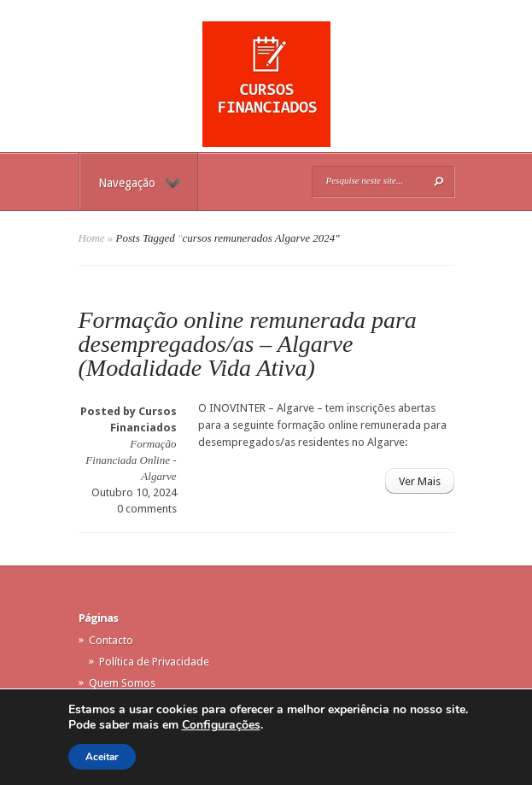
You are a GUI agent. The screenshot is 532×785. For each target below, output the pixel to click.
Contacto (111, 640)
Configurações (221, 725)
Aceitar (102, 757)
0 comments (147, 509)
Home (92, 238)
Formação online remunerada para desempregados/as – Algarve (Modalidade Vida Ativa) (248, 344)
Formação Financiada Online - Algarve (131, 460)
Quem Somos (122, 683)
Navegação (139, 183)
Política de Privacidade (154, 662)
